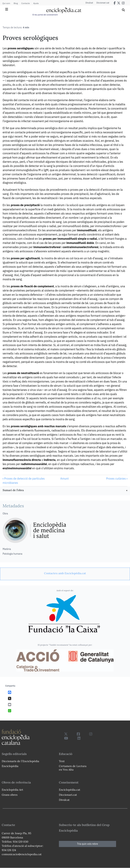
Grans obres (10, 795)
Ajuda (36, 3)
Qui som (6, 3)
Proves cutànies (117, 479)
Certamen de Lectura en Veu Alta (73, 768)
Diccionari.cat (103, 3)
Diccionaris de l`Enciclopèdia (20, 761)
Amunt (64, 479)
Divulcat (89, 3)
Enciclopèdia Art (12, 790)
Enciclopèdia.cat (70, 790)
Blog (16, 3)
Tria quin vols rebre (87, 844)
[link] (65, 491)
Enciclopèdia (10, 766)
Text (62, 761)
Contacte (25, 3)
